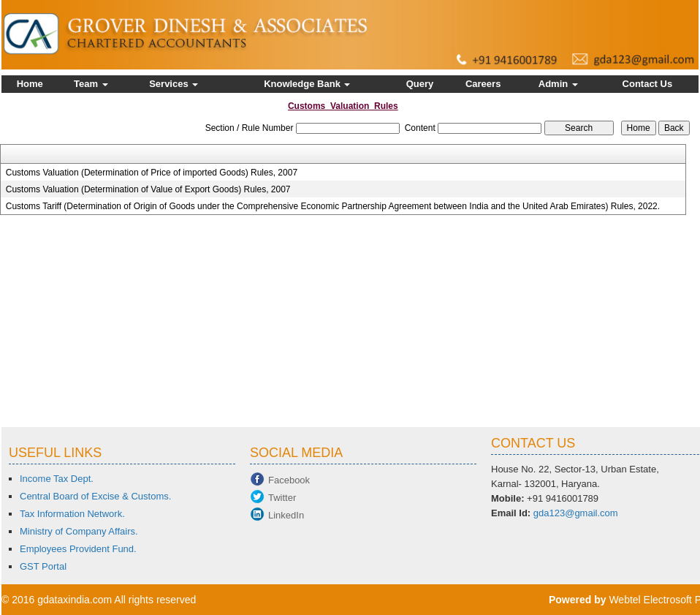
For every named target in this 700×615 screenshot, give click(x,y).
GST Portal (43, 566)
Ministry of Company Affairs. (79, 531)
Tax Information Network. (72, 514)
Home (30, 84)
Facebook (289, 480)
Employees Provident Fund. (78, 549)
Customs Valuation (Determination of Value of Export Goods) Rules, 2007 (148, 189)
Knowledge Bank (307, 84)
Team (91, 84)
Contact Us (648, 84)
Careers (483, 84)
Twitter (282, 498)
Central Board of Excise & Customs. (95, 496)
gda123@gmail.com (576, 513)
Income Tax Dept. (57, 479)
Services (174, 84)
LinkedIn (286, 515)
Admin (558, 84)
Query (420, 84)
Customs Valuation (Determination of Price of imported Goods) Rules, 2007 (152, 173)
